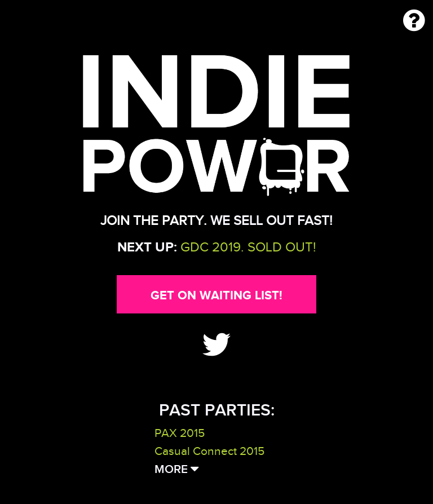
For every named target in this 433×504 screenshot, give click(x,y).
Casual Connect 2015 (209, 451)
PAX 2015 (180, 433)
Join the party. (154, 220)
